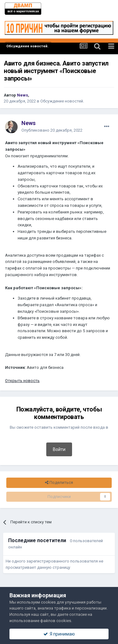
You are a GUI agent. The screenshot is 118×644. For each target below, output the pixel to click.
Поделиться (59, 483)
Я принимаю (59, 634)
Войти (59, 449)
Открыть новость (22, 381)
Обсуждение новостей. (62, 101)
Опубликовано (52, 130)
